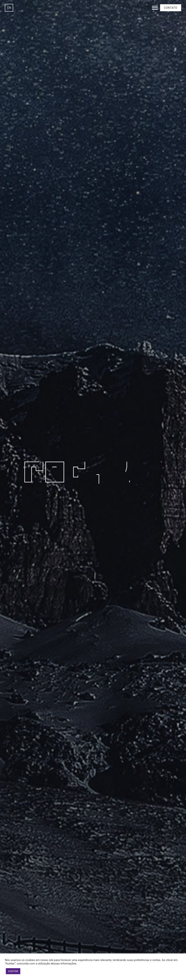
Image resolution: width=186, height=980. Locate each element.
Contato (171, 8)
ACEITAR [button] (13, 971)
